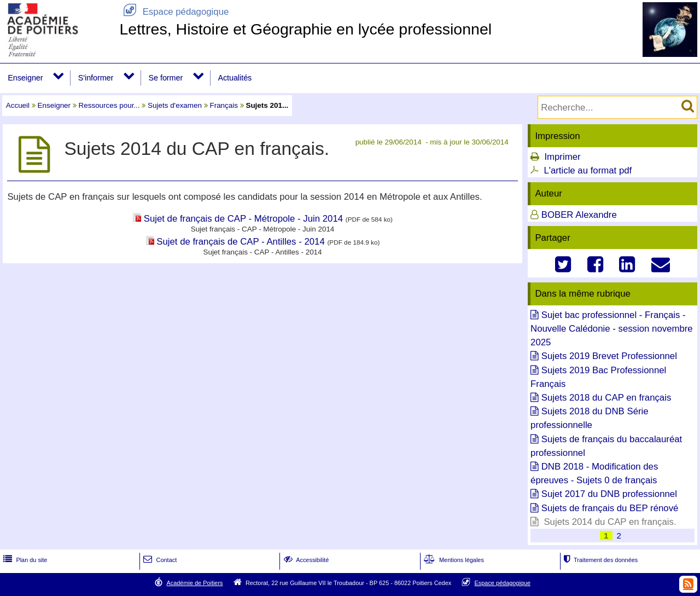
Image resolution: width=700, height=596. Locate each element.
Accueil (18, 105)
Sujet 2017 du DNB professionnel (609, 494)
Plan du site (24, 560)
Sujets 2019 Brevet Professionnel (609, 356)
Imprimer (562, 157)
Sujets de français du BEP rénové (610, 508)
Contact (159, 560)
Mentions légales (453, 560)
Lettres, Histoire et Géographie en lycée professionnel (305, 29)
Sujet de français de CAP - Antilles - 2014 (241, 242)
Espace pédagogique (174, 12)
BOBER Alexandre (579, 215)
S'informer (96, 78)
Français (224, 105)
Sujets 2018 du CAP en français (606, 398)
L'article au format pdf (588, 170)
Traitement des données (600, 560)
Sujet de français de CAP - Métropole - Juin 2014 (243, 219)
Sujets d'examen (175, 105)
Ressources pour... (109, 105)
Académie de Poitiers (194, 583)
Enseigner (25, 78)
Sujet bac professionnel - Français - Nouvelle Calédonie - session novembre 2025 (612, 329)
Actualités (235, 78)
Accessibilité (305, 560)
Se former (166, 78)
